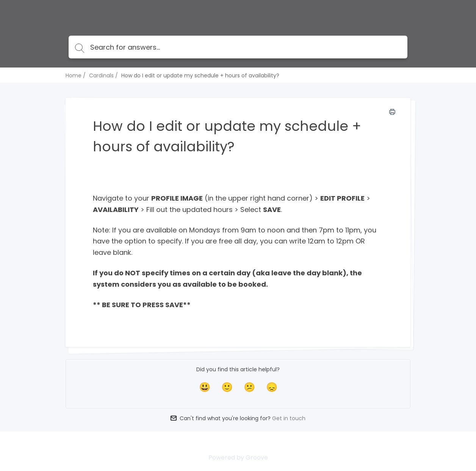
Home (74, 75)
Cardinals (101, 75)
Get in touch (289, 418)
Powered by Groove (238, 458)
